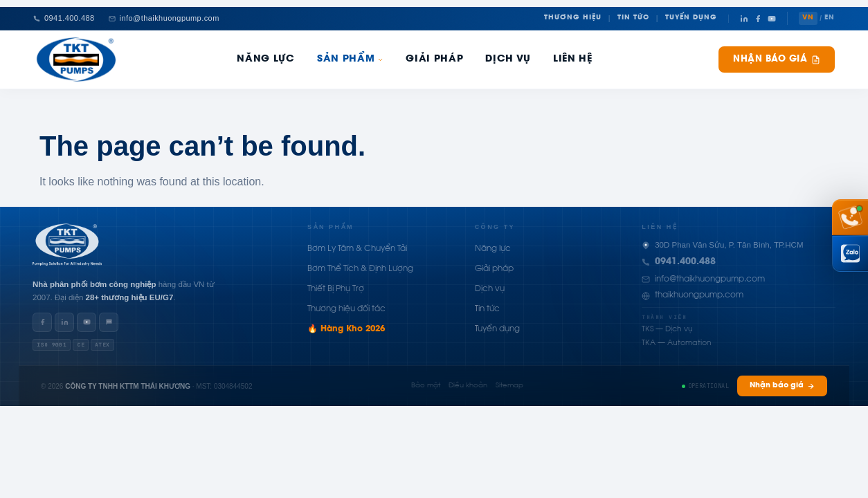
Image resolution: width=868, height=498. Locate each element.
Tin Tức (633, 18)
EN (830, 18)
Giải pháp (434, 59)
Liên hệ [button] (660, 227)
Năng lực (493, 249)
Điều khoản (468, 386)
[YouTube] (772, 19)
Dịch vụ (490, 289)
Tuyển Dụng (691, 18)
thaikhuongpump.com (699, 295)
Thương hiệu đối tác (346, 309)
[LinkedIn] (744, 19)
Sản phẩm (350, 59)
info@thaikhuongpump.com (710, 279)
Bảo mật (426, 386)
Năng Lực (265, 59)
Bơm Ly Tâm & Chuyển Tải (357, 249)
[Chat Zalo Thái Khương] (850, 254)
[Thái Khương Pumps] (76, 59)
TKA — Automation (677, 343)
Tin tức (487, 309)
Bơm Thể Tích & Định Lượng (360, 269)
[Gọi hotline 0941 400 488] (850, 217)
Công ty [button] (495, 227)
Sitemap (509, 386)
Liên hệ (573, 59)
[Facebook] (758, 19)
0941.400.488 (685, 262)
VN (808, 18)
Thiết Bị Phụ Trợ (336, 289)
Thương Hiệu (573, 18)
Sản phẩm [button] (331, 227)
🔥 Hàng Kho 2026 (346, 329)
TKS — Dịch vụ (667, 330)
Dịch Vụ (508, 59)
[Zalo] (109, 322)
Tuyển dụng (497, 329)
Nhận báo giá (777, 60)
